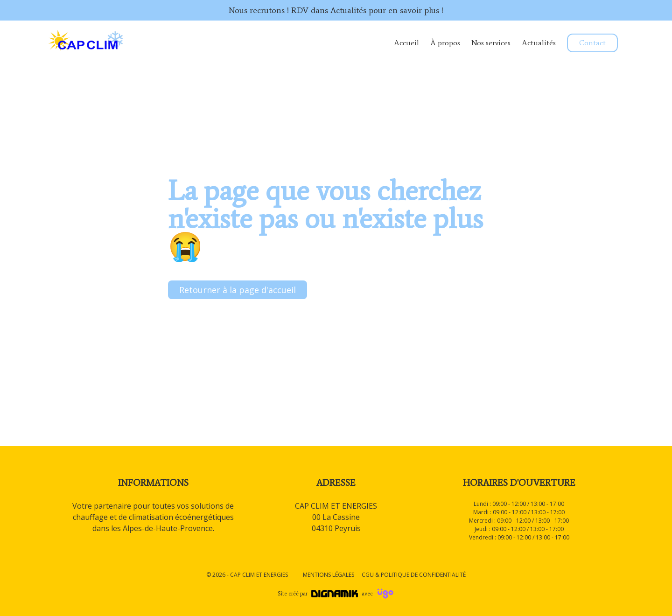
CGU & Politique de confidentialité (414, 575)
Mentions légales (329, 575)
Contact (592, 43)
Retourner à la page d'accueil (238, 290)
